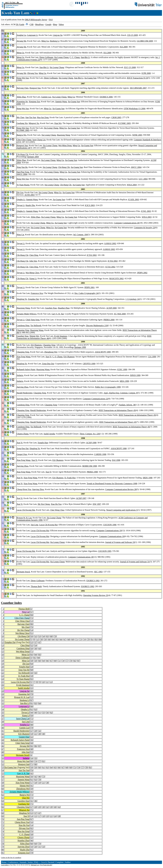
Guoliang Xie (22, 123)
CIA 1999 (152, 357)
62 (51, 712)
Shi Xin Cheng (44, 504)
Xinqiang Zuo (34, 102)
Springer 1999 (80, 347)
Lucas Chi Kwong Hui (26, 510)
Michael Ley (35, 865)
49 (36, 712)
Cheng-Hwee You (24, 489)
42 (3, 734)
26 (32, 648)
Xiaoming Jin (22, 102)
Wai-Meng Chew (32, 273)
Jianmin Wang (61, 102)
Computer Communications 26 (127, 223)
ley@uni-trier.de (46, 865)
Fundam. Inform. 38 (127, 405)
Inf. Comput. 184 (80, 235)
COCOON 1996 (110, 525)
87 (79, 661)
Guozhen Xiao (51, 308)
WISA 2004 (132, 185)
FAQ (51, 20)
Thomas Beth (36, 586)
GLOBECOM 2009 (145, 41)
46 (3, 746)
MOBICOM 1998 (90, 466)
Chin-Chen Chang (24, 140)
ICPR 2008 (146, 73)
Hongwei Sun (35, 88)
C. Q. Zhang (57, 357)
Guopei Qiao (22, 454)
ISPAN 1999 (135, 375)
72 (32, 618)
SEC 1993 (98, 572)
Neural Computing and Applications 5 (122, 510)
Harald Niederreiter (25, 393)
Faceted (51, 862)
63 (36, 709)
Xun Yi (48, 357)
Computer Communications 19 (109, 531)
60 (49, 639)
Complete (59, 862)
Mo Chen (21, 117)
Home (4, 862)
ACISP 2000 (111, 308)
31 (3, 700)
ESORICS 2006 (106, 97)
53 (40, 636)
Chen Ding (34, 255)
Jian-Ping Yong (23, 172)
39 (3, 725)
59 (45, 639)
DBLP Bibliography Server (36, 20)
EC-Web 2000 (120, 314)
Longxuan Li (32, 35)
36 (3, 715)
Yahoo (61, 24)
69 (73, 639)
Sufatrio (20, 375)
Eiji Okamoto (36, 345)
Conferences (13, 862)
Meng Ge (21, 53)
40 (3, 728)
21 (3, 670)
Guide (22, 24)
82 (75, 661)
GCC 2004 (143, 179)
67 (65, 639)
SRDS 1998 (147, 478)
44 (32, 712)
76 (32, 627)
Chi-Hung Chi (22, 154)
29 (3, 694)
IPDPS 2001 (90, 287)
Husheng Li (55, 41)
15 (3, 651)
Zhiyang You (33, 73)
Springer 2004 (33, 157)
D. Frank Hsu (70, 478)
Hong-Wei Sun (23, 78)
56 (47, 712)
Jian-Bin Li (85, 57)
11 (3, 639)
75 (32, 798)
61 (32, 709)
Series (30, 862)
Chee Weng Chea (57, 510)
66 (61, 639)
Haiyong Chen (23, 88)
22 (3, 673)
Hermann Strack (23, 572)
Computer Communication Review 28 (121, 489)
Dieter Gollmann (46, 57)
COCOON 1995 (105, 551)
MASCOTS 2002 (116, 279)
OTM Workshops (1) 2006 (134, 109)
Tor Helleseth (36, 326)
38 (3, 722)
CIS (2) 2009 (132, 35)
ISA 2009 (124, 47)
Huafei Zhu (30, 205)
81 (92, 639)
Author (68, 862)
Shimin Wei (34, 336)
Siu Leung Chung (61, 57)
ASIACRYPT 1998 (119, 448)
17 (3, 658)
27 (3, 688)
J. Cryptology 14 (132, 299)
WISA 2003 (147, 217)
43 (40, 648)
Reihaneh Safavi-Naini (26, 369)
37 (36, 642)
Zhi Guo (20, 193)
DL (17, 24)
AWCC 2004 (136, 167)
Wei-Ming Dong (65, 146)
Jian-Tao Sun (31, 117)
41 (32, 685)
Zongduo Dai (33, 299)
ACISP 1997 (81, 498)
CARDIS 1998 (100, 454)
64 (53, 639)
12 (38, 639)
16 (3, 655)
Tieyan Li (21, 205)
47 (40, 642)
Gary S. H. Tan (58, 314)
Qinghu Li (21, 200)
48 (32, 749)
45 (3, 743)
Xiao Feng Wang (24, 357)
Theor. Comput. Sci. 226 (89, 434)
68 (51, 636)
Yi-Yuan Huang (23, 185)
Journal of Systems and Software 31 (135, 562)
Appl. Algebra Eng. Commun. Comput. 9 (120, 393)
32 (3, 703)
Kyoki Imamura (61, 336)
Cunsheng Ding (23, 326)
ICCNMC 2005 (124, 123)
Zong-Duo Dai (48, 364)
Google (48, 24)
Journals (23, 862)
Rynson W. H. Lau (24, 518)
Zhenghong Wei (51, 352)
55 (43, 712)
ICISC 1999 (122, 369)
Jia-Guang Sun (90, 78)
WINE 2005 (137, 135)
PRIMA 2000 (109, 320)
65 (47, 636)
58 (41, 639)
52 (36, 636)
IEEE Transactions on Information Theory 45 (117, 410)
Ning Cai (20, 235)
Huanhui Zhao (64, 308)
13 (32, 621)
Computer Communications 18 (80, 557)
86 (36, 746)
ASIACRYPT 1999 (103, 352)
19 (3, 664)
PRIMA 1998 (92, 472)
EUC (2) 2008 (130, 67)
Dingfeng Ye (22, 299)
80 (32, 624)
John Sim (33, 261)
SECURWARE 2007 (138, 88)
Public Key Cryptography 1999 (108, 387)
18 (3, 661)
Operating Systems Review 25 (96, 595)
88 (32, 691)
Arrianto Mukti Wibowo (27, 314)
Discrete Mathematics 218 (97, 326)
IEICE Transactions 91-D (137, 78)
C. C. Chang (75, 57)
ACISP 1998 (91, 443)
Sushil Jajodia (49, 434)
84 (32, 615)
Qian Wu (58, 123)
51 (32, 633)
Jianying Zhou (23, 387)
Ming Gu (45, 41)
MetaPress (39, 24)
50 (32, 636)
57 (32, 612)
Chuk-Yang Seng (33, 320)
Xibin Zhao (21, 97)
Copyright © (5, 865)
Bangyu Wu (22, 135)
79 (88, 639)
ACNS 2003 (29, 195)
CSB (31, 24)
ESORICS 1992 (93, 581)
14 (32, 630)
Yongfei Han (43, 443)
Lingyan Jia (58, 35)
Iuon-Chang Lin (39, 140)
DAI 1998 (116, 460)
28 (3, 691)
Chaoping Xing (23, 330)
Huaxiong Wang (63, 135)
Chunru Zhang (23, 434)
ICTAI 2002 (92, 255)
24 (32, 667)
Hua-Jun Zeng (43, 117)
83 (96, 639)
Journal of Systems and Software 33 (120, 542)
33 (3, 706)
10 (3, 636)
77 (67, 661)
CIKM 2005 (116, 117)
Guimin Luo (46, 97)
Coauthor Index (11, 603)
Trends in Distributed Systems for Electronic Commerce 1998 (112, 484)
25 (3, 682)
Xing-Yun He (22, 167)
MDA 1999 (124, 381)
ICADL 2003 (134, 200)
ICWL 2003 (146, 211)
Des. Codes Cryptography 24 (86, 293)
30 (36, 648)
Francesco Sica (37, 293)
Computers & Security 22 (144, 228)
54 (43, 636)
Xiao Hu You (56, 504)
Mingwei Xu (34, 123)
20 (3, 667)
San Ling (35, 525)
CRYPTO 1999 (89, 364)
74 (84, 639)
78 (32, 694)
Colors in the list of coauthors (11, 858)
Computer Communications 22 (95, 399)
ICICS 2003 (90, 205)
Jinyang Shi (21, 41)
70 (55, 636)
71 (77, 639)
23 (32, 642)
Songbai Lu (21, 35)
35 (3, 712)
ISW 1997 (97, 504)
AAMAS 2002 (110, 243)
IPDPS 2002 (142, 273)
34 (3, 709)
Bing (55, 24)
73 (80, 639)
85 (40, 655)
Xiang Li (33, 279)
